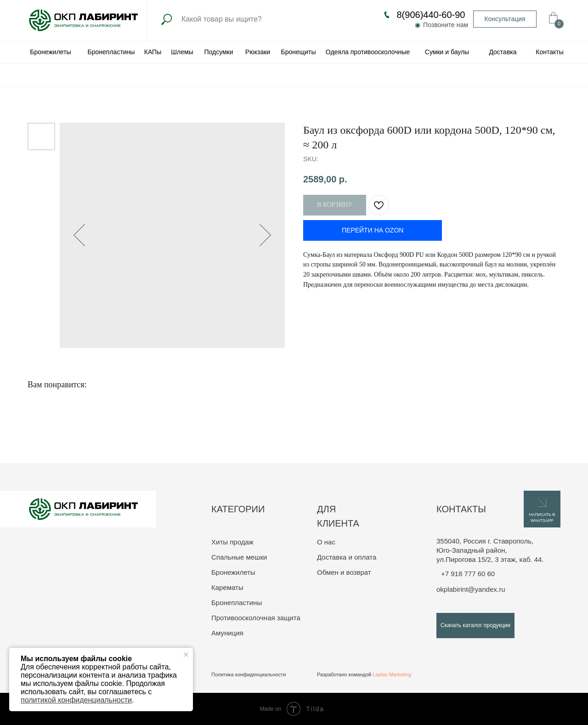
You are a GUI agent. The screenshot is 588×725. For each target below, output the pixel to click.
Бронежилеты (233, 572)
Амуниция (227, 633)
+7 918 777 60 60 (468, 574)
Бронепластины (237, 603)
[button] (505, 19)
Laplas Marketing (392, 674)
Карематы (227, 587)
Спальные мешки (239, 557)
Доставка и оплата (347, 557)
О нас (326, 542)
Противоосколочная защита (256, 618)
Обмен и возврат (344, 572)
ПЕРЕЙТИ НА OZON (373, 230)
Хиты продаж (232, 542)
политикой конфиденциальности (76, 700)
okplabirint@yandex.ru (471, 589)
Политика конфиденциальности (249, 674)
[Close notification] (186, 655)
